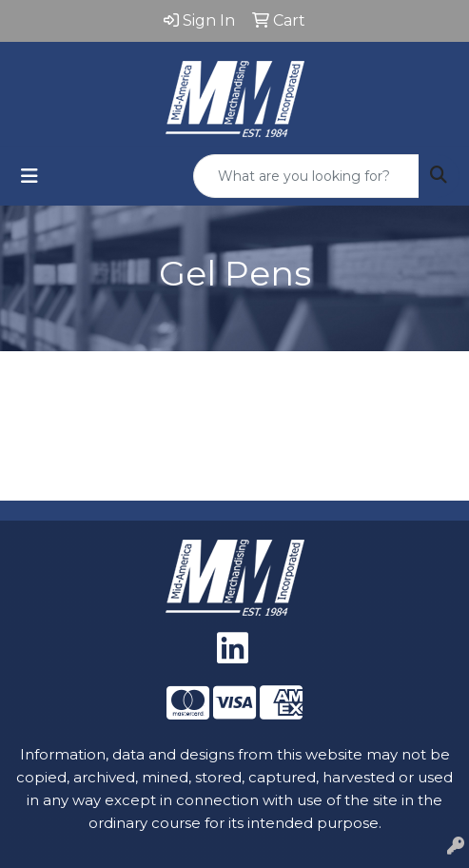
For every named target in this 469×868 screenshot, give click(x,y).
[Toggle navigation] (29, 176)
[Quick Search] (306, 176)
